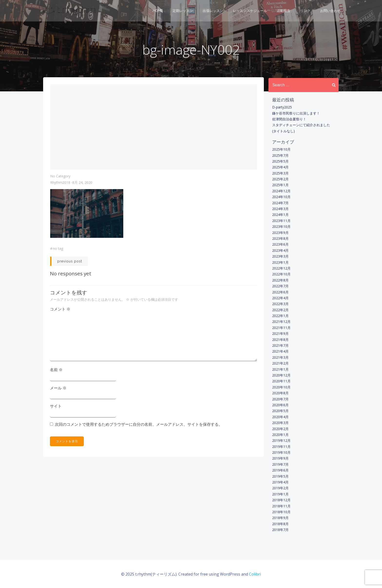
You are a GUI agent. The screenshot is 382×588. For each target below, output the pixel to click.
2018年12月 (281, 500)
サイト (56, 407)
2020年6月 (280, 405)
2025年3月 (280, 173)
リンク (306, 11)
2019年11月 (281, 446)
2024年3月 (280, 209)
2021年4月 (280, 351)
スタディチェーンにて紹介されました (301, 125)
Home (158, 11)
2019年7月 (280, 464)
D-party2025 (282, 107)
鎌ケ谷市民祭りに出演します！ (296, 113)
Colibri (255, 573)
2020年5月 (280, 411)
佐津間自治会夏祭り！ (289, 119)
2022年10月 (281, 274)
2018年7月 (280, 530)
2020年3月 (280, 423)
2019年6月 (280, 470)
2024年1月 (280, 215)
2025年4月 (280, 167)
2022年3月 (280, 304)
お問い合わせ (331, 11)
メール (58, 389)
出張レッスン (213, 11)
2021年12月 (281, 322)
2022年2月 (280, 310)
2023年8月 (280, 238)
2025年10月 (281, 149)
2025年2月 (280, 179)
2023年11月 (281, 220)
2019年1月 (280, 494)
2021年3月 (280, 357)
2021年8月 (280, 339)
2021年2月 (280, 363)
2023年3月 (280, 256)
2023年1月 (280, 262)
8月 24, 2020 (82, 184)
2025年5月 (280, 161)
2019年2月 (280, 488)
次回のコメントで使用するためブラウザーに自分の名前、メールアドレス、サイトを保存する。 (139, 425)
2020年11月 (281, 381)
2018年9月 (280, 518)
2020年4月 (280, 417)
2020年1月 (280, 435)
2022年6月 (280, 292)
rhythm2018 (60, 184)
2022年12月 (281, 268)
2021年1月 (280, 369)
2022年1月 (280, 316)
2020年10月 (281, 387)
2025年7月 (280, 155)
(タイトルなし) (283, 131)
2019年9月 (280, 458)
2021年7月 (280, 345)
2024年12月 (281, 191)
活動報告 (284, 11)
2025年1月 (280, 185)
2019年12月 (281, 440)
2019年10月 (281, 452)
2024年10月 (281, 197)
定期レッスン (183, 11)
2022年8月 (280, 280)
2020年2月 (280, 429)
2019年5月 (280, 476)
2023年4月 (280, 250)
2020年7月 (280, 399)
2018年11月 (281, 506)
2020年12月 (281, 375)
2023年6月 (280, 244)
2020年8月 (280, 393)
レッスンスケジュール (250, 11)
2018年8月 (280, 524)
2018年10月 (281, 512)
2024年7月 (280, 203)
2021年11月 (281, 327)
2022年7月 (280, 286)
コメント (60, 310)
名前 (57, 371)
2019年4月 (280, 482)
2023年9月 (280, 232)
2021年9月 (280, 333)
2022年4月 (280, 298)
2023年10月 (281, 227)
